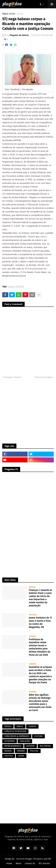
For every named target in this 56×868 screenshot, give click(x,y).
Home (9, 863)
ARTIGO (8, 726)
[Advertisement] (28, 411)
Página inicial (9, 14)
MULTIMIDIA (45, 746)
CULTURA (38, 736)
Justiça (20, 14)
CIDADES (32, 726)
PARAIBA (21, 751)
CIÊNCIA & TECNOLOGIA (15, 731)
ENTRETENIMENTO (13, 746)
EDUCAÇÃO (25, 741)
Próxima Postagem (43, 377)
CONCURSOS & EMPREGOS (17, 736)
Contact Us (30, 863)
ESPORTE (31, 746)
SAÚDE (21, 756)
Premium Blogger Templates (30, 859)
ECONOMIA (10, 741)
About (18, 863)
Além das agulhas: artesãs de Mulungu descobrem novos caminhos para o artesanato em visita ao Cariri (40, 702)
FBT (50, 859)
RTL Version (44, 863)
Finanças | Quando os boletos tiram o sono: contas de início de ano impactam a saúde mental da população (41, 598)
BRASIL (20, 726)
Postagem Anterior (13, 377)
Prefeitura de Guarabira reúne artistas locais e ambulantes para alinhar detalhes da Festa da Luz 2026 (40, 647)
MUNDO (8, 751)
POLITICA (20, 287)
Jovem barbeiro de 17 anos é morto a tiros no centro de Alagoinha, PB (40, 622)
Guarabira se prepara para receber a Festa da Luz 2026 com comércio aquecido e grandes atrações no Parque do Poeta (40, 675)
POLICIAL (34, 751)
